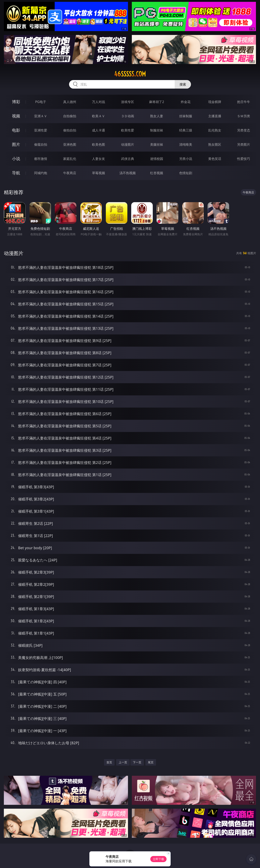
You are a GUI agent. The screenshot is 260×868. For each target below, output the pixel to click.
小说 (16, 159)
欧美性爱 (128, 130)
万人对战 (99, 102)
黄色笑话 (215, 159)
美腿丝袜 (157, 144)
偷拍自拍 (70, 130)
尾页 (151, 762)
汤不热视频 (128, 173)
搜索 (183, 84)
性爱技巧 (244, 159)
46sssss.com (130, 74)
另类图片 (244, 144)
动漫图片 (128, 144)
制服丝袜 (157, 130)
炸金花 (186, 102)
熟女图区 (215, 144)
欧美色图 (99, 144)
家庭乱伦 (70, 159)
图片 (16, 144)
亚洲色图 (70, 144)
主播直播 (215, 116)
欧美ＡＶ (99, 116)
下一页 (137, 762)
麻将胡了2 (157, 102)
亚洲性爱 (41, 130)
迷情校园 (157, 159)
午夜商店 (70, 173)
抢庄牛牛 (244, 102)
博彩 (16, 102)
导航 (16, 173)
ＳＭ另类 (244, 116)
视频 (16, 116)
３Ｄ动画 (128, 116)
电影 (16, 130)
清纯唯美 (186, 144)
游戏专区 (128, 102)
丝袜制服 (186, 116)
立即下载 (158, 859)
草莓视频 (99, 173)
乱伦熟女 (215, 130)
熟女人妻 (157, 116)
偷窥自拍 (41, 144)
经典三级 (186, 130)
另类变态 (244, 130)
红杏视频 (157, 173)
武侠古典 (128, 159)
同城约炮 (41, 173)
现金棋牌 (215, 102)
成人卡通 (99, 130)
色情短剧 (186, 173)
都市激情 (41, 159)
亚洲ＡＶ (41, 116)
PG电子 (41, 102)
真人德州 (70, 102)
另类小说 (186, 159)
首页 (109, 762)
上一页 (123, 762)
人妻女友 (99, 159)
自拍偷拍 (70, 116)
